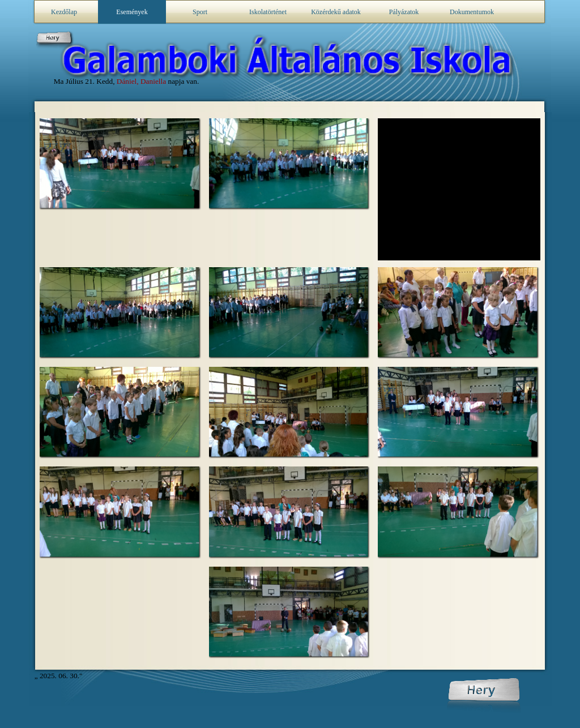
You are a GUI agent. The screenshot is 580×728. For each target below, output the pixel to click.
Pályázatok (404, 12)
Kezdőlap (64, 12)
